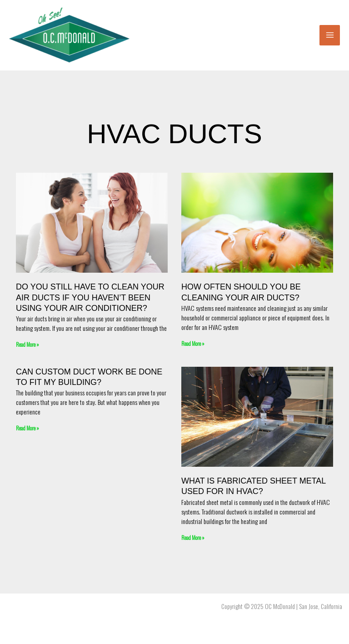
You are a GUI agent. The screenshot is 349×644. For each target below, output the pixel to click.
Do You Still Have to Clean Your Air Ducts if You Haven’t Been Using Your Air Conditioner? (90, 297)
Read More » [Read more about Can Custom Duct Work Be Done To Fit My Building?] (27, 428)
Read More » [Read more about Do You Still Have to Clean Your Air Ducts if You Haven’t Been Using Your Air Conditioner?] (27, 344)
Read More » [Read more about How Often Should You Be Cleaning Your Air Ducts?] (193, 343)
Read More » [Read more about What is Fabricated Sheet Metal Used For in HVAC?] (193, 537)
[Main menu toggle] (330, 35)
